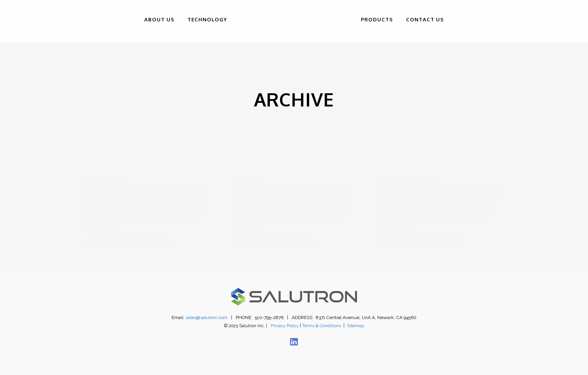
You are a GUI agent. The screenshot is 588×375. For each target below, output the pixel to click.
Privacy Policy (285, 318)
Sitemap (355, 318)
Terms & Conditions (322, 318)
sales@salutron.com (206, 310)
